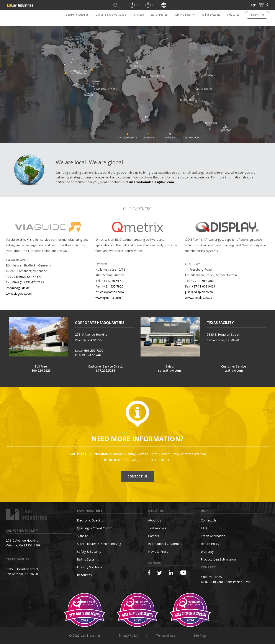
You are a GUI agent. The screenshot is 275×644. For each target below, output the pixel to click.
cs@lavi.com (234, 370)
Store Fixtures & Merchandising (99, 544)
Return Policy (210, 544)
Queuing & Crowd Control (111, 15)
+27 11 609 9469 (203, 286)
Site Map (200, 635)
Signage (139, 15)
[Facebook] (149, 573)
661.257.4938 (91, 355)
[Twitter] (160, 573)
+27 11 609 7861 (203, 281)
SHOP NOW (257, 15)
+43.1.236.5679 (112, 281)
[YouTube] (183, 572)
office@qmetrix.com (110, 292)
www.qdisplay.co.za (199, 298)
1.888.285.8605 (211, 577)
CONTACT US (137, 476)
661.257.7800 (94, 351)
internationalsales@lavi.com (152, 182)
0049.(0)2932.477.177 (27, 277)
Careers (154, 536)
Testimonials (157, 528)
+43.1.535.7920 (113, 286)
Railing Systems (211, 15)
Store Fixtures (159, 15)
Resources (84, 575)
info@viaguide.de (18, 288)
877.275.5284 (105, 370)
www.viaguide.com (19, 293)
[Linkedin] (171, 573)
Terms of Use (166, 635)
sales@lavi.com (170, 370)
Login (253, 5)
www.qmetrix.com (108, 298)
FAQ (204, 528)
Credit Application (213, 536)
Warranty (207, 552)
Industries (233, 15)
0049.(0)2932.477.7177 (28, 282)
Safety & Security (184, 15)
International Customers (165, 544)
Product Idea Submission (218, 559)
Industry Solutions (90, 567)
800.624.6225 (41, 370)
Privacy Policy (128, 635)
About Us (155, 520)
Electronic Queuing (77, 15)
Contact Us (209, 520)
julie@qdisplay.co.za (199, 292)
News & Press (158, 552)
